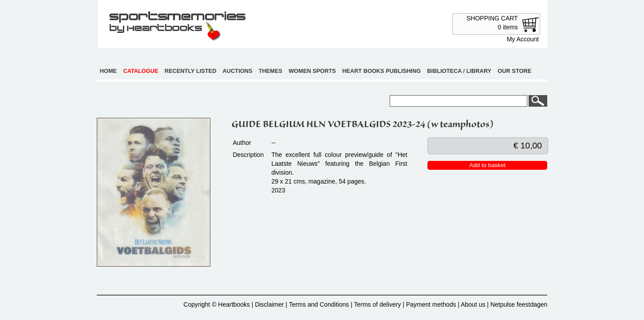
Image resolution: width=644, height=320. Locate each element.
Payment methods (431, 304)
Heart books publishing (381, 71)
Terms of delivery (377, 304)
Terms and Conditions (319, 304)
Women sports (312, 71)
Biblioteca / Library (459, 71)
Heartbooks (234, 304)
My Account (523, 39)
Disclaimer (269, 304)
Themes (271, 71)
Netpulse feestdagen (519, 304)
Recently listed (191, 71)
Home (108, 71)
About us (473, 304)
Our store (514, 71)
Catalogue (140, 71)
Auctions (238, 71)
